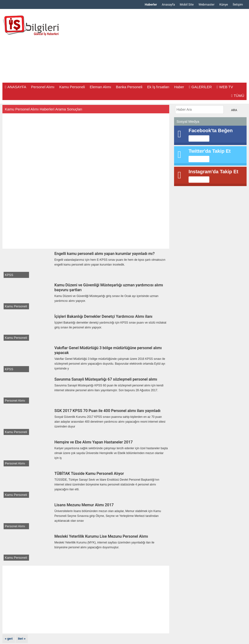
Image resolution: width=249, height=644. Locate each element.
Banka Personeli (129, 87)
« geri (9, 639)
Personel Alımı (43, 87)
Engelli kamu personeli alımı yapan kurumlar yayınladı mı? (105, 254)
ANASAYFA (16, 87)
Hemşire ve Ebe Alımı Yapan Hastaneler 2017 (94, 442)
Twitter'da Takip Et (210, 151)
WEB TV (225, 87)
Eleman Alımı (100, 87)
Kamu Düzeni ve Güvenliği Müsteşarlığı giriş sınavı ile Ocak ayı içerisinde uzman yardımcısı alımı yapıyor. (106, 298)
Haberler (151, 4)
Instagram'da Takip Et (213, 172)
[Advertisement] (159, 48)
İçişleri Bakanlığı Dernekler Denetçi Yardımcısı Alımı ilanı (103, 316)
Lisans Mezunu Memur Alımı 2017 (84, 505)
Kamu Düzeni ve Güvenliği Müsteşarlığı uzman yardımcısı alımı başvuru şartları (109, 287)
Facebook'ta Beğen (211, 130)
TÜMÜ (238, 96)
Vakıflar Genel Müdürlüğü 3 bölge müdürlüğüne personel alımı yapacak (108, 350)
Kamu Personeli (72, 87)
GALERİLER (200, 87)
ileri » (22, 639)
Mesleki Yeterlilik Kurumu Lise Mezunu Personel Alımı (101, 536)
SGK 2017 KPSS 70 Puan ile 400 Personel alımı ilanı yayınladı (107, 411)
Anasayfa (168, 4)
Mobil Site (187, 4)
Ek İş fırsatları (158, 87)
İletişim (238, 4)
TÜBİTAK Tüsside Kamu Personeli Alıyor (89, 474)
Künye (223, 4)
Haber (179, 87)
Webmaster (206, 4)
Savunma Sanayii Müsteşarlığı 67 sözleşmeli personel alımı (106, 379)
